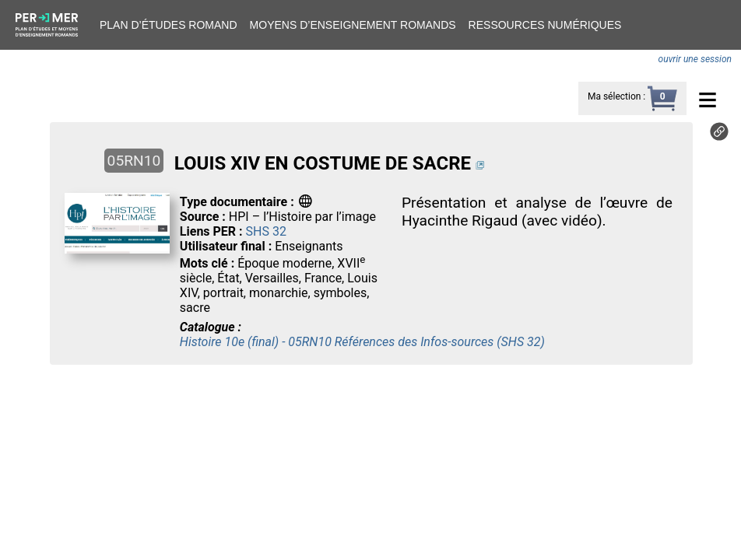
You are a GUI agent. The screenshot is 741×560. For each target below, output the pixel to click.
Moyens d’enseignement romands (353, 25)
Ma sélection (614, 96)
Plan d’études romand (169, 25)
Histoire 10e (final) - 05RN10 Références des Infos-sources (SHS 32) (362, 342)
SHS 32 (266, 231)
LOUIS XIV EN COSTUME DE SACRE (323, 163)
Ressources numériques (545, 25)
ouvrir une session (695, 59)
